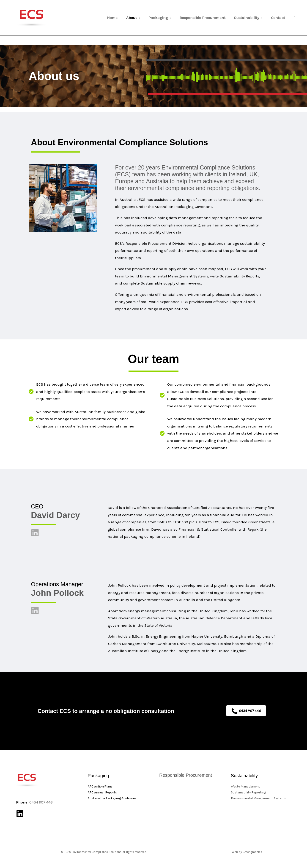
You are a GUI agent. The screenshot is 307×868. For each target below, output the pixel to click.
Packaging (161, 18)
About (135, 18)
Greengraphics (252, 852)
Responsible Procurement (205, 18)
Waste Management (246, 786)
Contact (278, 18)
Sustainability (248, 18)
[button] (295, 18)
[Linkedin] (20, 814)
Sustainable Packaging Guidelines (113, 798)
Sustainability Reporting (249, 792)
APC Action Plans (101, 786)
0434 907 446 (246, 711)
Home (117, 18)
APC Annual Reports (103, 792)
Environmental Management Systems (259, 798)
